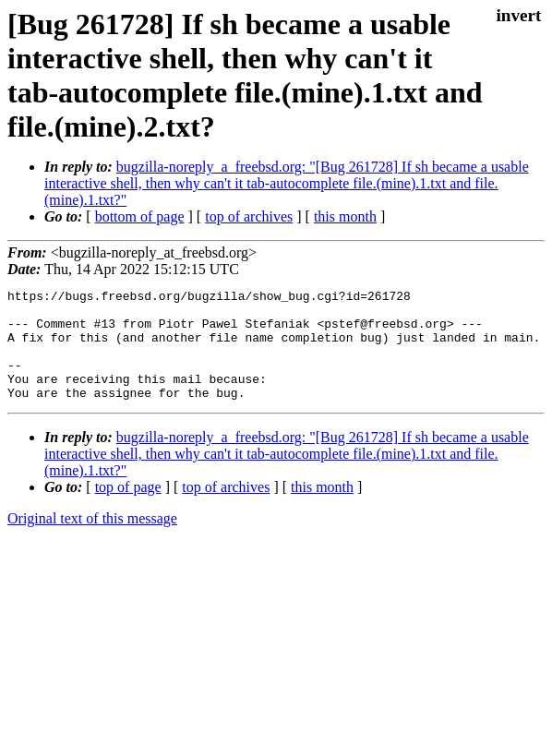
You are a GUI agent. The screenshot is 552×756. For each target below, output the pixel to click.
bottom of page (140, 216)
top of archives (249, 216)
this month (345, 216)
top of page (128, 509)
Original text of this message (92, 540)
